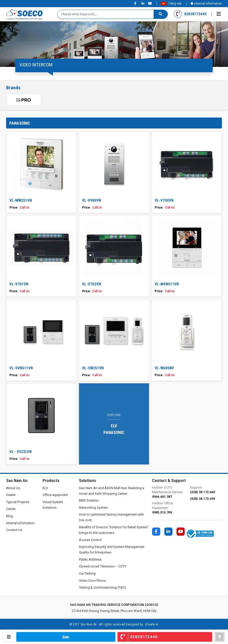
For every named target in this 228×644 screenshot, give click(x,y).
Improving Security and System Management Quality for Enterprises (112, 550)
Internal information (206, 4)
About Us (13, 488)
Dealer (11, 495)
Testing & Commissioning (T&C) (102, 587)
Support (206, 490)
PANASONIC (20, 123)
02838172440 (190, 14)
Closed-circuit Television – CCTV (103, 566)
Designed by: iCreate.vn (142, 624)
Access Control (90, 540)
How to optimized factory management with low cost (111, 517)
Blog (10, 516)
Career (11, 509)
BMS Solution (89, 500)
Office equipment (55, 495)
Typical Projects (18, 502)
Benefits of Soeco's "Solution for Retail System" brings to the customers (114, 530)
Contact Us (14, 530)
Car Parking (87, 573)
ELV (45, 488)
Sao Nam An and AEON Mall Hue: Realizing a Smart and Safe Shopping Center (112, 491)
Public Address (90, 559)
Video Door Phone (92, 581)
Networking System (93, 508)
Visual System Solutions (53, 505)
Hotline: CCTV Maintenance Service (168, 492)
